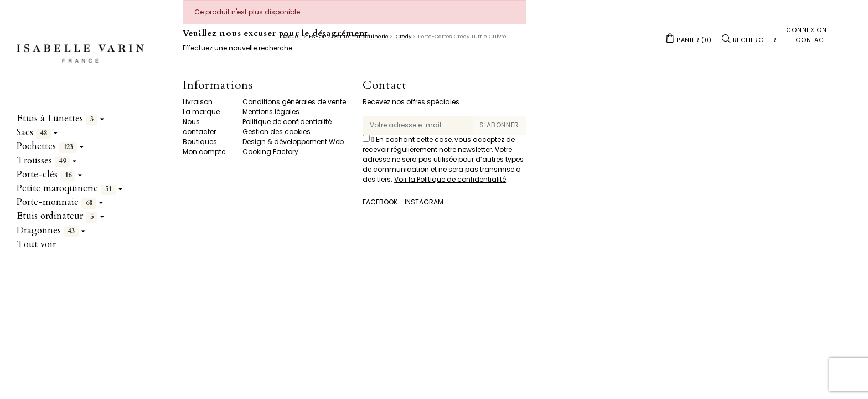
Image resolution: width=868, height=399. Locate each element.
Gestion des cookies (277, 132)
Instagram (424, 202)
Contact (385, 86)
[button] (689, 39)
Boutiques (200, 142)
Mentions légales (271, 112)
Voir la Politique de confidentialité (450, 179)
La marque (201, 112)
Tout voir (36, 244)
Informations (218, 86)
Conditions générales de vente (294, 102)
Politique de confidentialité (287, 122)
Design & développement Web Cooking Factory (293, 147)
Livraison (198, 102)
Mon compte (204, 152)
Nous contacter (199, 127)
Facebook (380, 202)
